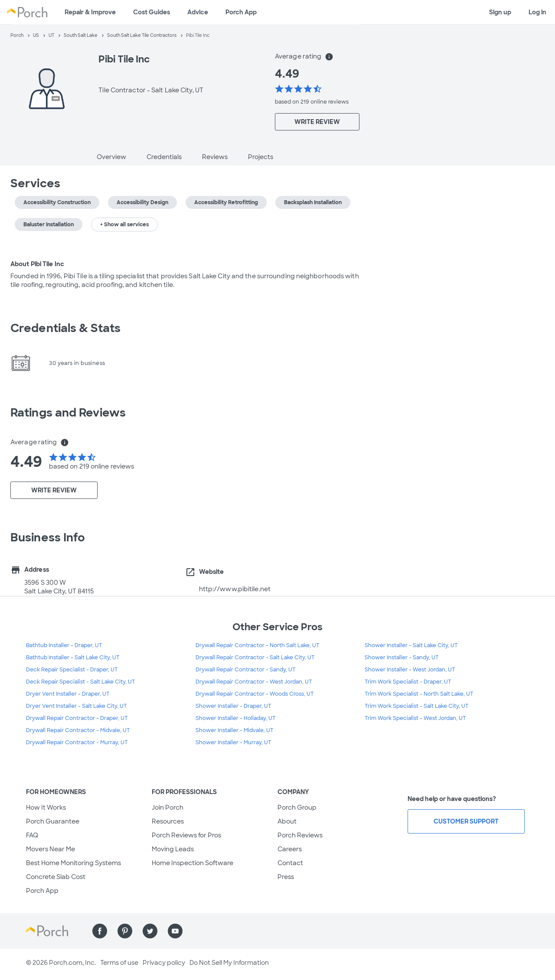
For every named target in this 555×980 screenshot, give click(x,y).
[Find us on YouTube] (175, 931)
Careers (290, 849)
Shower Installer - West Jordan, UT (410, 670)
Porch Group (297, 807)
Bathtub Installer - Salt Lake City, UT (73, 658)
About (287, 821)
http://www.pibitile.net (235, 589)
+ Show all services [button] (124, 225)
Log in (537, 12)
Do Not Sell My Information (229, 963)
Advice (198, 12)
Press (286, 877)
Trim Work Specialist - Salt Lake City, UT (417, 706)
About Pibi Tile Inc (37, 264)
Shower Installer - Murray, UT (233, 742)
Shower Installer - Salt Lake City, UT (411, 645)
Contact (290, 863)
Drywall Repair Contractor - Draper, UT (77, 718)
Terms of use (119, 963)
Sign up (500, 12)
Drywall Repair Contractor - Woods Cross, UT (255, 694)
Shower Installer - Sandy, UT (402, 658)
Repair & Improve (90, 12)
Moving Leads (173, 849)
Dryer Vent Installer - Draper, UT (68, 694)
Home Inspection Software (193, 863)
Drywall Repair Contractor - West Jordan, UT (254, 682)
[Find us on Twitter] (150, 931)
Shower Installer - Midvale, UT (235, 730)
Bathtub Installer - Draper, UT (64, 645)
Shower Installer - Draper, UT (233, 706)
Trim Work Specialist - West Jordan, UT (415, 718)
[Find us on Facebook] (100, 931)
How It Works (46, 807)
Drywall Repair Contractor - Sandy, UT (246, 670)
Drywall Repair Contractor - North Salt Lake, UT (258, 645)
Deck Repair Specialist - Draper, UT (72, 670)
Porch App (241, 12)
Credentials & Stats (65, 328)
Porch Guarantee (53, 821)
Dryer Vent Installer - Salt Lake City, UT (77, 706)
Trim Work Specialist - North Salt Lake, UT (419, 694)
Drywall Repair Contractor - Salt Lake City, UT (255, 658)
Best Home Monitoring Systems (73, 863)
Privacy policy (164, 963)
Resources (168, 821)
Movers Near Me (51, 849)
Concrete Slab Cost (56, 877)
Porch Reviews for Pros (186, 835)
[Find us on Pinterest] (125, 931)
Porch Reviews (300, 835)
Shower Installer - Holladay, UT (236, 718)
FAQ (32, 835)
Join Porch (168, 807)
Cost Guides (152, 12)
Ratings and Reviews (68, 413)
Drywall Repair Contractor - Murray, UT (77, 742)
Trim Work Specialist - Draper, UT (408, 682)
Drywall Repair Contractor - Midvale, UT (78, 730)
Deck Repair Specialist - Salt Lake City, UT (81, 682)
